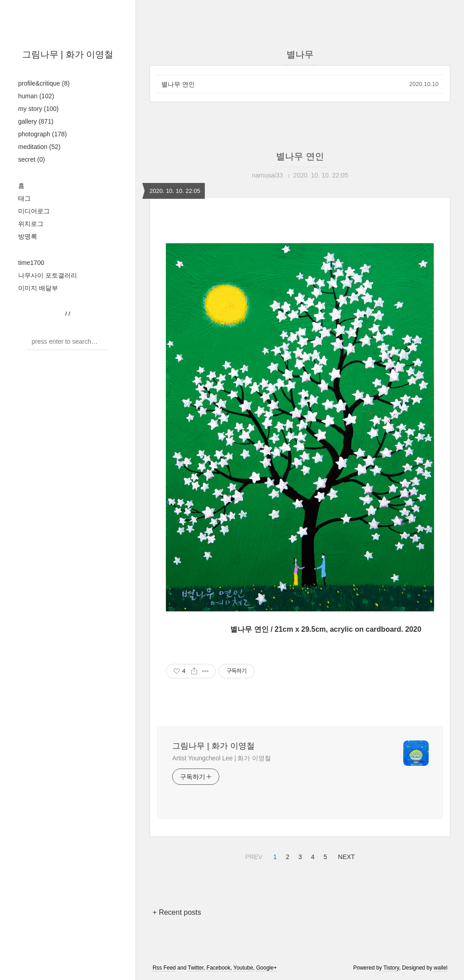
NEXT (345, 855)
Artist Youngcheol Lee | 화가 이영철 (222, 758)
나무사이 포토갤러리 (48, 275)
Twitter (196, 968)
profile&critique (44, 83)
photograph (42, 134)
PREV (253, 855)
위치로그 (31, 224)
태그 (24, 198)
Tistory (391, 968)
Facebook (219, 968)
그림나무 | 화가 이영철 (68, 54)
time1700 (31, 263)
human (36, 96)
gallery (36, 121)
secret (31, 159)
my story (38, 109)
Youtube (243, 968)
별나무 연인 (178, 84)
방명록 (28, 236)
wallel (440, 968)
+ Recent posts (177, 912)
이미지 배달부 (38, 288)
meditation (39, 147)
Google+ (266, 968)
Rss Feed (164, 968)
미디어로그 (34, 211)
